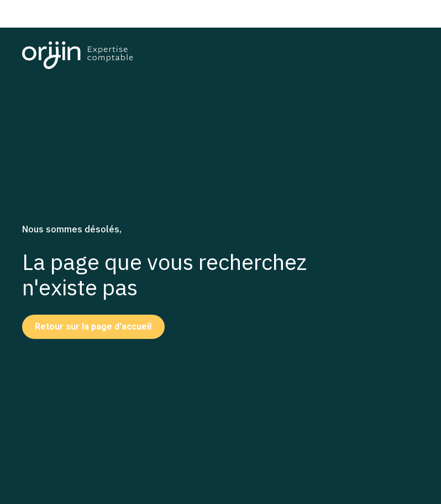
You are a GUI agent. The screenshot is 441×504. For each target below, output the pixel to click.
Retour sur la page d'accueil (93, 327)
